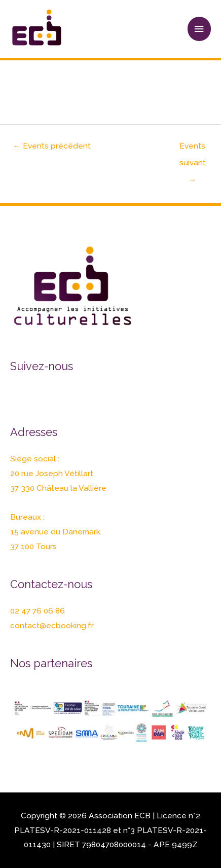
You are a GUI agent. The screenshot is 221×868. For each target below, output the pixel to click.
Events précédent (52, 146)
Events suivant (193, 148)
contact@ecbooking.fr (52, 625)
